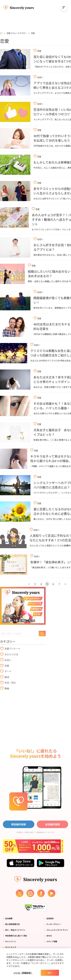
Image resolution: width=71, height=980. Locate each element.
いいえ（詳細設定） (23, 973)
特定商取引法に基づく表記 (16, 936)
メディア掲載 (52, 941)
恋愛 (7, 666)
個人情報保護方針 (12, 924)
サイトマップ (11, 947)
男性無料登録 (19, 824)
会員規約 (50, 918)
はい (50, 973)
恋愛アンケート (12, 649)
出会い (8, 660)
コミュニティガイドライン (57, 930)
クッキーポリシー (54, 924)
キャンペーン (11, 941)
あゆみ (49, 936)
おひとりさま (11, 654)
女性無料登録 (52, 824)
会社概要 (9, 918)
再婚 (7, 688)
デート (8, 671)
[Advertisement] (23, 714)
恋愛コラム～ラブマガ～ (17, 33)
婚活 (7, 677)
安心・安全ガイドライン (15, 930)
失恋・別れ (10, 683)
